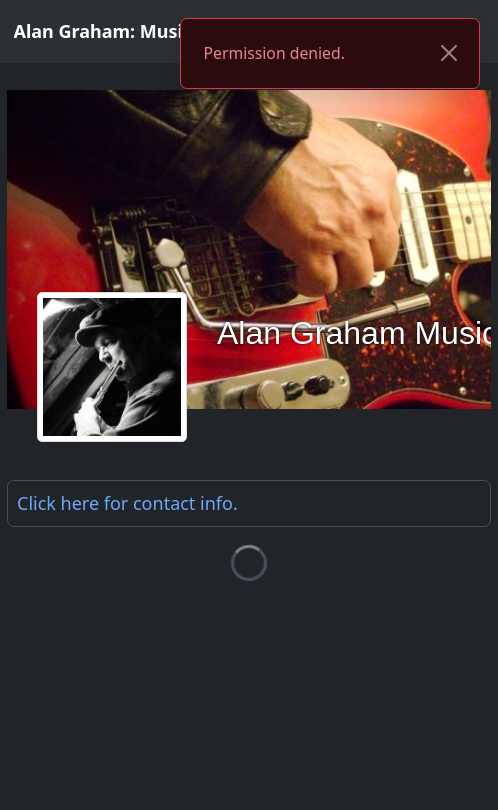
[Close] (449, 54)
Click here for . (127, 503)
